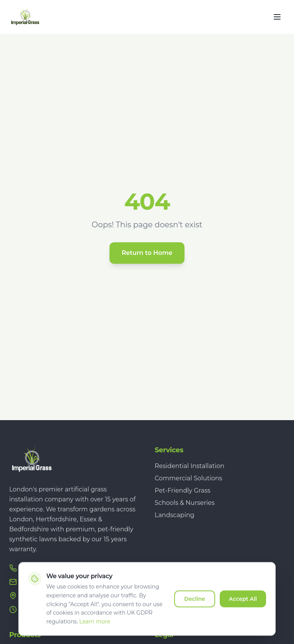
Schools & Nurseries (185, 503)
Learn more (95, 626)
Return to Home (147, 253)
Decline (195, 603)
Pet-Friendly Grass (183, 490)
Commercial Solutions (188, 478)
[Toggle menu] (277, 17)
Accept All (243, 603)
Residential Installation (189, 466)
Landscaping (175, 515)
